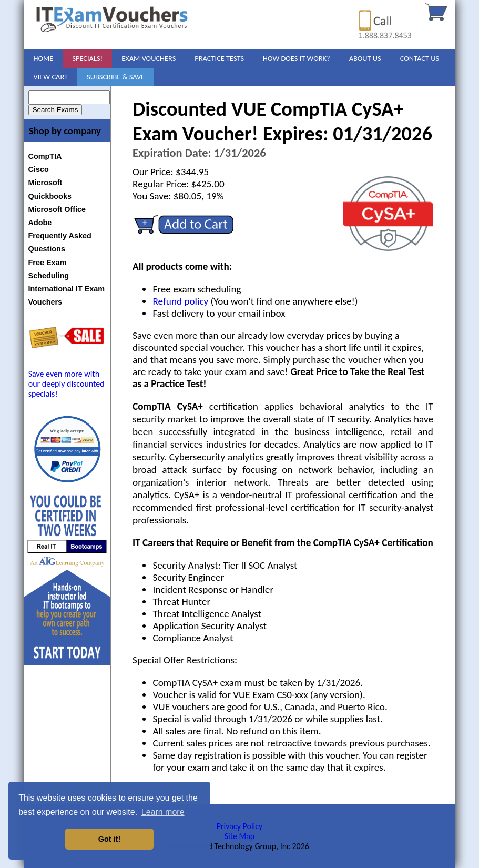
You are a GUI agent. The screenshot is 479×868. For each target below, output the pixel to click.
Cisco (39, 169)
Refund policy (180, 301)
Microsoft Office (57, 209)
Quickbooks (50, 196)
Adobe (40, 223)
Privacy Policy (240, 826)
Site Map (240, 836)
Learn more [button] (163, 812)
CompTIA (45, 156)
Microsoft (45, 183)
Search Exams (55, 110)
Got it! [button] (109, 839)
